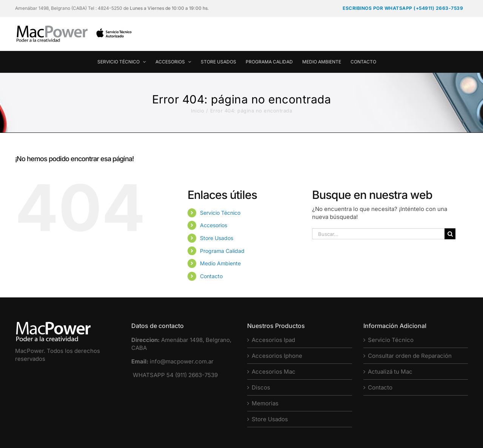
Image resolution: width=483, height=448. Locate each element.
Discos (261, 387)
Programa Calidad (222, 251)
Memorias (265, 403)
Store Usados (217, 238)
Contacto (211, 276)
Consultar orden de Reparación (410, 356)
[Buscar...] (378, 234)
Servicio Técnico (220, 213)
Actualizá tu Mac (390, 372)
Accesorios (214, 225)
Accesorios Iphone (277, 356)
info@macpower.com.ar (182, 361)
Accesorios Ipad (273, 340)
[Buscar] (450, 234)
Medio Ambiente (220, 263)
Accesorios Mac (274, 372)
